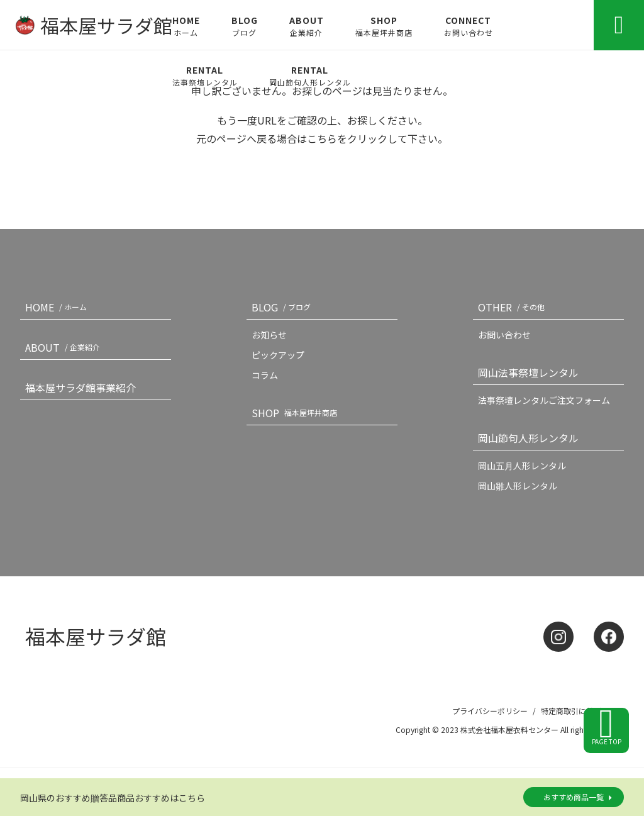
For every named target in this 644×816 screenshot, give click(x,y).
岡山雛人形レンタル (518, 486)
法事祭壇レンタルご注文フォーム (544, 400)
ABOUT (307, 26)
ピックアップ (278, 355)
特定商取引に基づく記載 (582, 711)
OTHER (514, 307)
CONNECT (469, 26)
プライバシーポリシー (490, 711)
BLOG (245, 26)
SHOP (384, 26)
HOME (186, 26)
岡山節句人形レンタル (528, 438)
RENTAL (205, 75)
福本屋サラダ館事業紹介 (80, 388)
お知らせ (269, 335)
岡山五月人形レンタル (522, 466)
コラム (265, 375)
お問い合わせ (504, 335)
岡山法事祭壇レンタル (528, 372)
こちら (322, 138)
